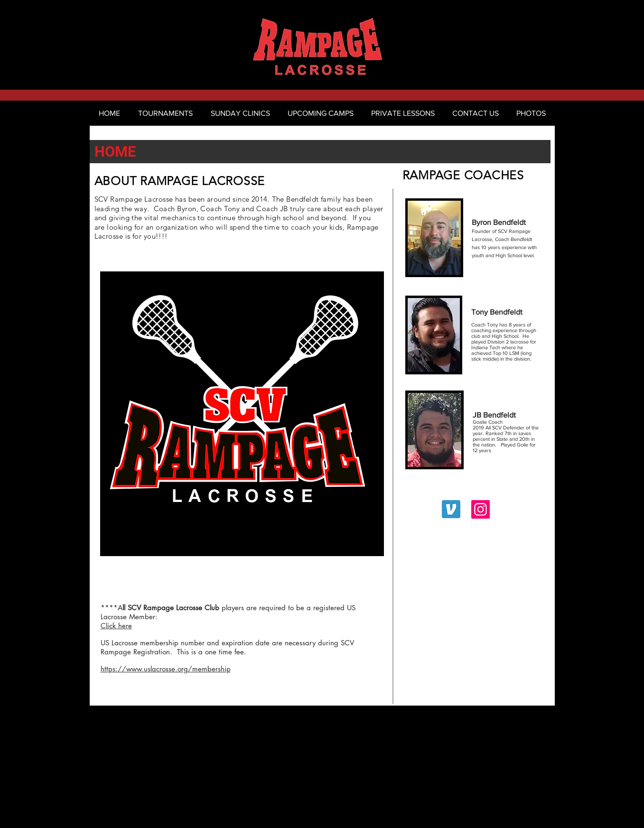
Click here (116, 626)
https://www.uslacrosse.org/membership (166, 669)
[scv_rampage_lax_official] (481, 509)
